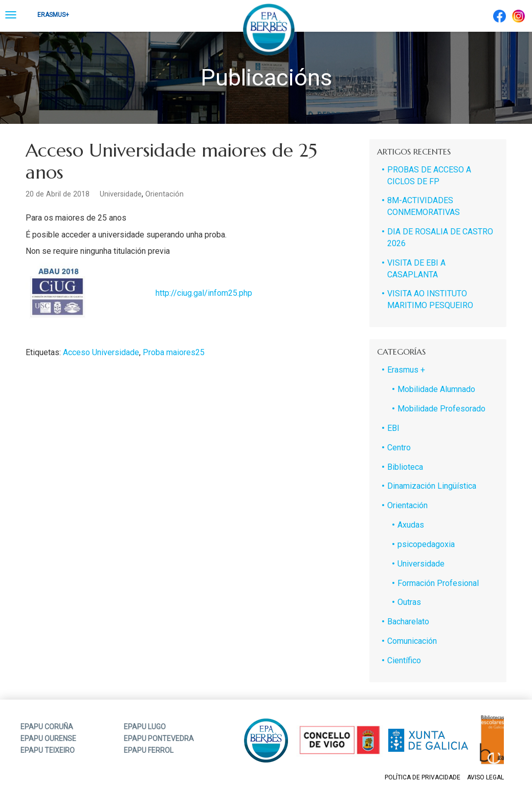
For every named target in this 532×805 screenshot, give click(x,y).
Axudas (411, 525)
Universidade (121, 194)
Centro (399, 448)
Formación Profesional (438, 583)
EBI (393, 428)
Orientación (164, 194)
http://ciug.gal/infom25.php (204, 293)
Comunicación (412, 641)
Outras (409, 602)
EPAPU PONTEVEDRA (159, 738)
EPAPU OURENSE (48, 738)
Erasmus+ (53, 15)
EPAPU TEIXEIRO (48, 750)
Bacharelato (408, 622)
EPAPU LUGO (145, 727)
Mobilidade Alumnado (436, 389)
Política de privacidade (423, 777)
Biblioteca (405, 467)
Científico (404, 660)
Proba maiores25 (174, 352)
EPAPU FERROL (149, 750)
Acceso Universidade (101, 352)
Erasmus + (406, 370)
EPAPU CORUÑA (47, 727)
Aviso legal (485, 777)
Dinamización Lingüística (432, 486)
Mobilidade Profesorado (441, 409)
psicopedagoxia (426, 544)
